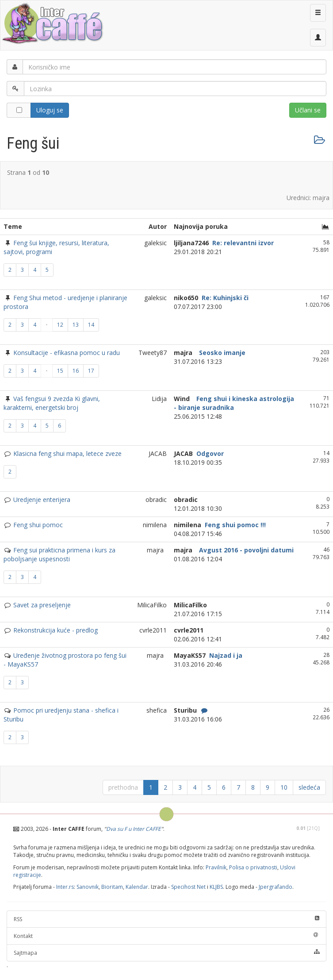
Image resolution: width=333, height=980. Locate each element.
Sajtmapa (166, 953)
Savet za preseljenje (42, 605)
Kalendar (137, 887)
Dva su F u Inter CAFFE (134, 829)
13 (76, 325)
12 (60, 325)
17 (91, 371)
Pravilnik (216, 867)
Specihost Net (188, 887)
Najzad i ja (225, 655)
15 (60, 371)
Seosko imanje (221, 353)
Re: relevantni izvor (242, 243)
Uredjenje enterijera (42, 500)
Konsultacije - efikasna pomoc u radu (67, 353)
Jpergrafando (276, 887)
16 (76, 371)
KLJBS (216, 887)
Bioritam (112, 887)
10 (284, 787)
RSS (166, 919)
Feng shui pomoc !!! (234, 525)
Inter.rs (65, 887)
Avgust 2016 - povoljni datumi (245, 550)
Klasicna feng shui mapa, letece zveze (67, 453)
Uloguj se (50, 110)
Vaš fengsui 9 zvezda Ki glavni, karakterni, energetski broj (52, 403)
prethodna (123, 787)
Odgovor (209, 453)
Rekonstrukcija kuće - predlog (55, 630)
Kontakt (166, 936)
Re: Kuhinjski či (224, 298)
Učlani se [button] (308, 110)
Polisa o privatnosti (253, 867)
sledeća (309, 787)
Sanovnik (88, 887)
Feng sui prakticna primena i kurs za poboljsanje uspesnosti (59, 554)
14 (91, 325)
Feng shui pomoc (38, 525)
